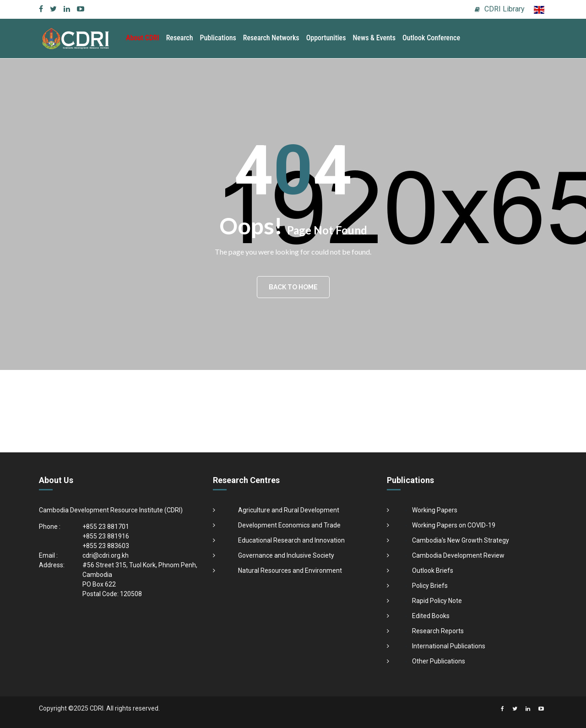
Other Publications (439, 661)
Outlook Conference (431, 38)
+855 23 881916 (106, 536)
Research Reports (438, 631)
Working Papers (435, 510)
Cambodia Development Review (458, 555)
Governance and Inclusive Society (286, 555)
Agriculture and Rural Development (289, 510)
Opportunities (326, 38)
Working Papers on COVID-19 (454, 525)
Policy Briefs (430, 586)
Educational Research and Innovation (291, 540)
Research (180, 38)
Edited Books (431, 616)
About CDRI (143, 38)
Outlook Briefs (433, 570)
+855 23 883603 (106, 546)
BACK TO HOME (293, 287)
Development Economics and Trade (289, 525)
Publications (218, 38)
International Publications (449, 646)
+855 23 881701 (106, 527)
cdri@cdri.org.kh (106, 555)
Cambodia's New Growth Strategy (461, 540)
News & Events (374, 38)
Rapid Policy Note (437, 601)
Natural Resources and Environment (290, 570)
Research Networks (271, 38)
